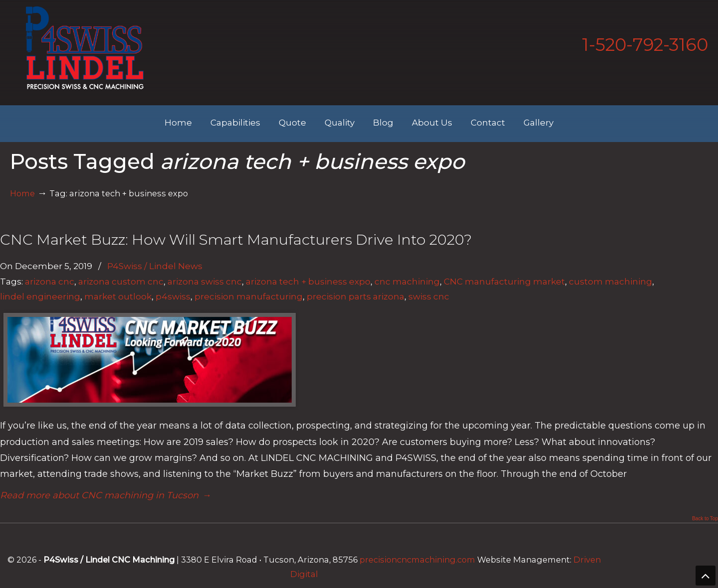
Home (22, 193)
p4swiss (173, 296)
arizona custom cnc (121, 281)
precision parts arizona (356, 296)
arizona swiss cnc (205, 281)
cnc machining (407, 281)
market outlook (118, 296)
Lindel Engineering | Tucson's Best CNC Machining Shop (85, 48)
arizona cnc (50, 281)
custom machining (611, 281)
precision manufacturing (249, 296)
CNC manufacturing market (504, 281)
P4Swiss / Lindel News (155, 266)
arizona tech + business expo (308, 281)
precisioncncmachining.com (417, 560)
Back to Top (705, 519)
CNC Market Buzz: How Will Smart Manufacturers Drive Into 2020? (236, 239)
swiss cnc (429, 296)
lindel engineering (40, 296)
